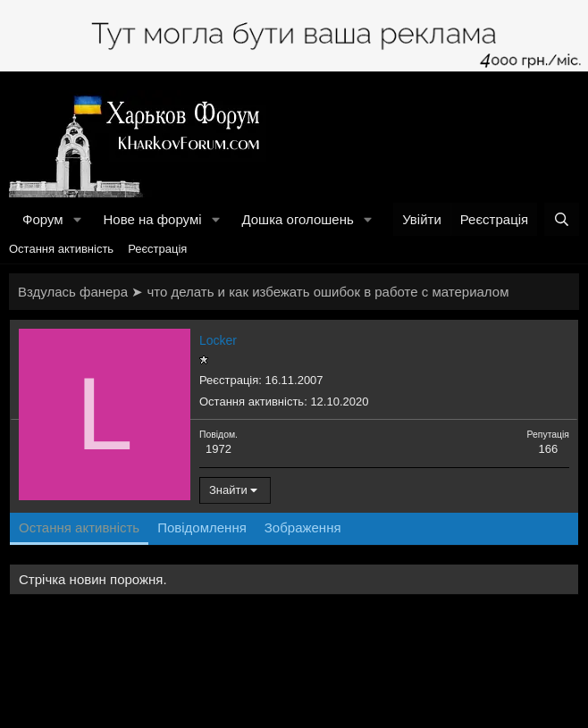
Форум (43, 219)
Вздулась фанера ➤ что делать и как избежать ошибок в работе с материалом (263, 292)
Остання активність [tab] (79, 527)
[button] (77, 219)
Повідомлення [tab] (202, 527)
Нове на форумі (152, 219)
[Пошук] (562, 219)
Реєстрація (157, 249)
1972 (218, 449)
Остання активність (61, 249)
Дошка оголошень (297, 219)
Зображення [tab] (303, 527)
